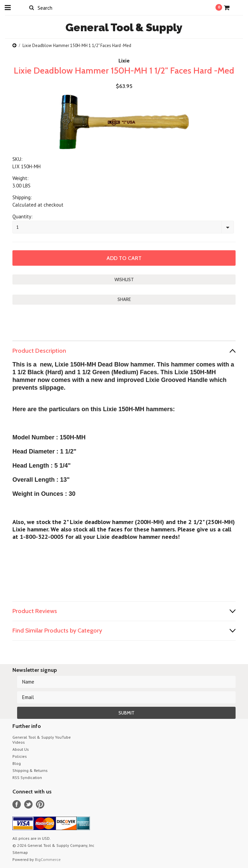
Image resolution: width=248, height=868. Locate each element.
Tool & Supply (124, 27)
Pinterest (40, 804)
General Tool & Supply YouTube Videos (42, 740)
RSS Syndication (27, 777)
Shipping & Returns (30, 770)
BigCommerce (48, 859)
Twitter (28, 804)
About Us (21, 749)
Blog (17, 763)
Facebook (17, 804)
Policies (20, 756)
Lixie (124, 61)
